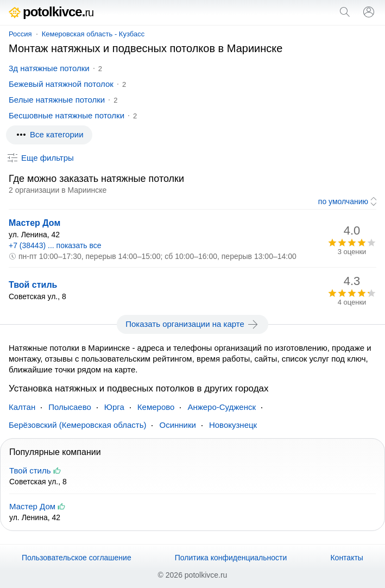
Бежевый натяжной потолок (61, 84)
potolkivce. (51, 12)
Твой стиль (33, 285)
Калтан (22, 407)
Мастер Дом (34, 223)
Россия (20, 34)
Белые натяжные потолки (57, 100)
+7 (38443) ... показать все (55, 245)
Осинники (177, 425)
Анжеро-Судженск (222, 407)
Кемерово (156, 407)
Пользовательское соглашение (77, 558)
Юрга (114, 407)
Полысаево (70, 407)
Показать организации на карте (193, 324)
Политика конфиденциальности (231, 558)
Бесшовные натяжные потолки (67, 115)
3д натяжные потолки (49, 68)
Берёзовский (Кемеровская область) (77, 425)
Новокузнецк (233, 425)
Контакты (346, 558)
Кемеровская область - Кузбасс (93, 34)
